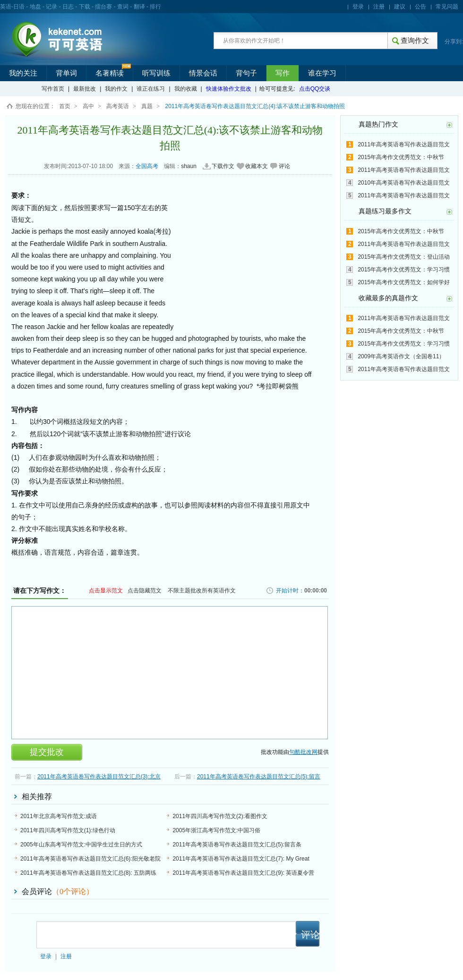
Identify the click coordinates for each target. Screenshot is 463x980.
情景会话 (203, 73)
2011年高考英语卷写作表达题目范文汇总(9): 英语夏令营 (243, 873)
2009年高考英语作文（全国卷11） (401, 356)
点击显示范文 (106, 591)
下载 (85, 7)
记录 (51, 7)
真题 (147, 106)
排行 (155, 7)
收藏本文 (257, 166)
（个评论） (73, 891)
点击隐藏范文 (145, 591)
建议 (400, 7)
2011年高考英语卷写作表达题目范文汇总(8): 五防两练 (88, 873)
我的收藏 (186, 89)
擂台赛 (103, 7)
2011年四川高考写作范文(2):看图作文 (220, 816)
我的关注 (23, 73)
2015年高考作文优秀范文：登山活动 (404, 257)
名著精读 (110, 73)
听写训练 (156, 73)
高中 (88, 106)
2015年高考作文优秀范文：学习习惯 (404, 270)
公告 (420, 7)
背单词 (66, 73)
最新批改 (85, 89)
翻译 (139, 7)
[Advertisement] (245, 261)
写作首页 (53, 89)
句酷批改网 (303, 752)
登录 (358, 7)
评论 (284, 166)
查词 (123, 7)
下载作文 (223, 166)
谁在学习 (322, 73)
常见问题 (447, 7)
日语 (19, 7)
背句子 (246, 73)
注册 (379, 7)
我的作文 (116, 89)
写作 (283, 73)
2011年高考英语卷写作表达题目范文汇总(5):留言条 (237, 845)
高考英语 (118, 106)
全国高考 (147, 166)
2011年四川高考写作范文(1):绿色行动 (68, 830)
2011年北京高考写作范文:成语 (59, 816)
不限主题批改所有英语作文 (202, 591)
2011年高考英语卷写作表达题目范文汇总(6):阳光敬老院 (90, 859)
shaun (189, 166)
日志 (68, 7)
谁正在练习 (151, 89)
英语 (6, 7)
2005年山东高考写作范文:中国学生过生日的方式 (81, 845)
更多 (449, 125)
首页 (65, 106)
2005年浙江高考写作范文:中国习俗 (216, 830)
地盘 (35, 7)
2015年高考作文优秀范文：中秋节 (401, 157)
